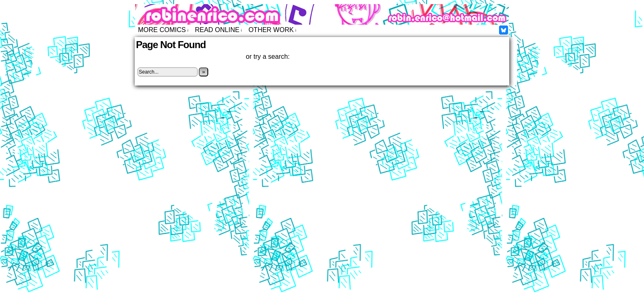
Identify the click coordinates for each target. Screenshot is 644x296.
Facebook (504, 30)
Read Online (218, 30)
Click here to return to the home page (190, 57)
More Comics (163, 30)
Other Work (273, 30)
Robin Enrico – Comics (322, 14)
